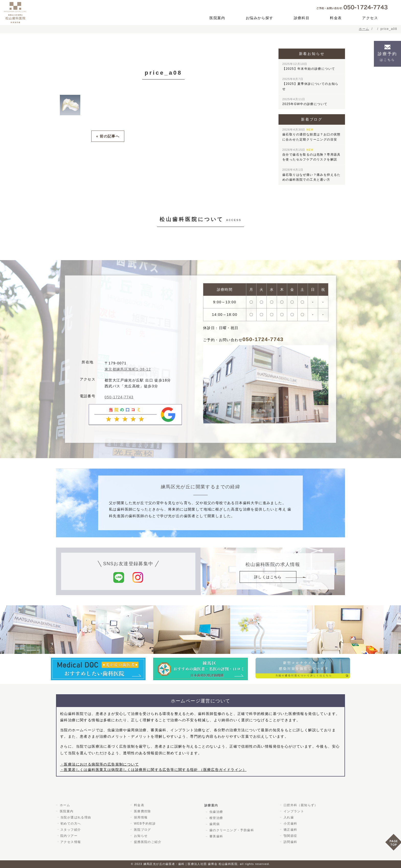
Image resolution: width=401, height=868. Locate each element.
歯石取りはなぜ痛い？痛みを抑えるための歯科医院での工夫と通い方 (311, 175)
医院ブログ (142, 830)
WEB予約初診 (144, 824)
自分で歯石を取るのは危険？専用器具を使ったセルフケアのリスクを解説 (311, 155)
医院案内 (217, 18)
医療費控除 (142, 811)
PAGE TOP (393, 844)
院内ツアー (69, 836)
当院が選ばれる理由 (76, 817)
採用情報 (140, 817)
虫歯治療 (216, 812)
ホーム (64, 805)
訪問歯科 (290, 842)
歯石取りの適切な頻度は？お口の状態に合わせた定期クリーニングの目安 (311, 135)
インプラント (293, 811)
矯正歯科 (290, 830)
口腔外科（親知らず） (300, 805)
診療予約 (387, 57)
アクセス (370, 18)
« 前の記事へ (108, 136)
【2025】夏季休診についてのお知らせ (310, 84)
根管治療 (216, 818)
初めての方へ (71, 824)
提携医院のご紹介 (147, 842)
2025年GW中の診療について (305, 102)
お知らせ (140, 836)
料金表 (336, 18)
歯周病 (214, 824)
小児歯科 (290, 824)
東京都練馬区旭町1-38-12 (128, 369)
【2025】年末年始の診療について (309, 66)
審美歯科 (216, 836)
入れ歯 (288, 817)
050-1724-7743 (119, 397)
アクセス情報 (71, 842)
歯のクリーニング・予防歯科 (231, 830)
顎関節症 (290, 836)
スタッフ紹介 (71, 830)
